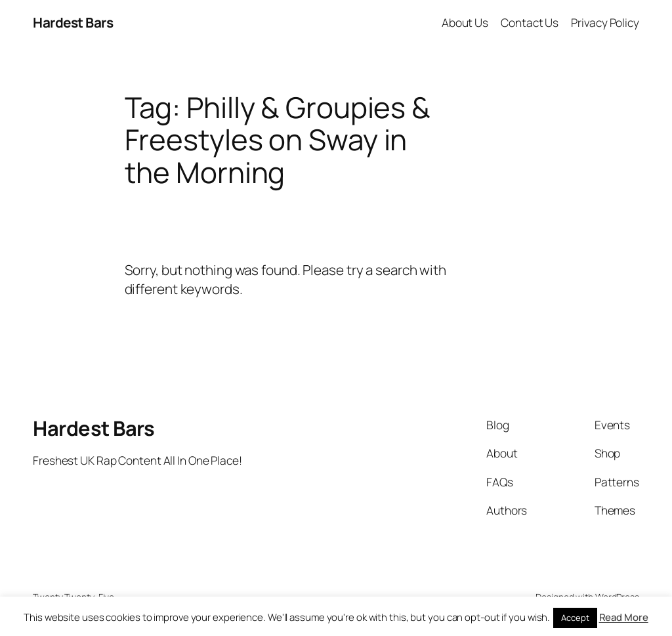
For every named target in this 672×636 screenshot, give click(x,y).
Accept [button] (575, 618)
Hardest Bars (73, 22)
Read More (624, 617)
